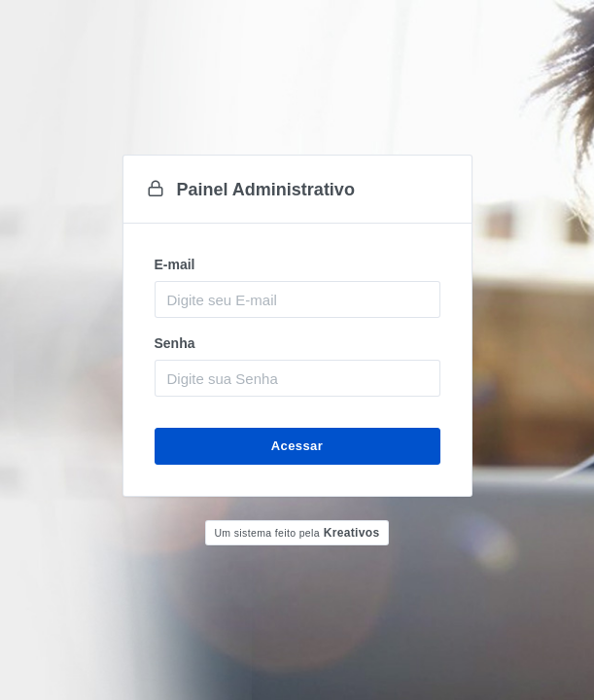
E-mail (175, 264)
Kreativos (297, 533)
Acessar (297, 446)
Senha (175, 343)
